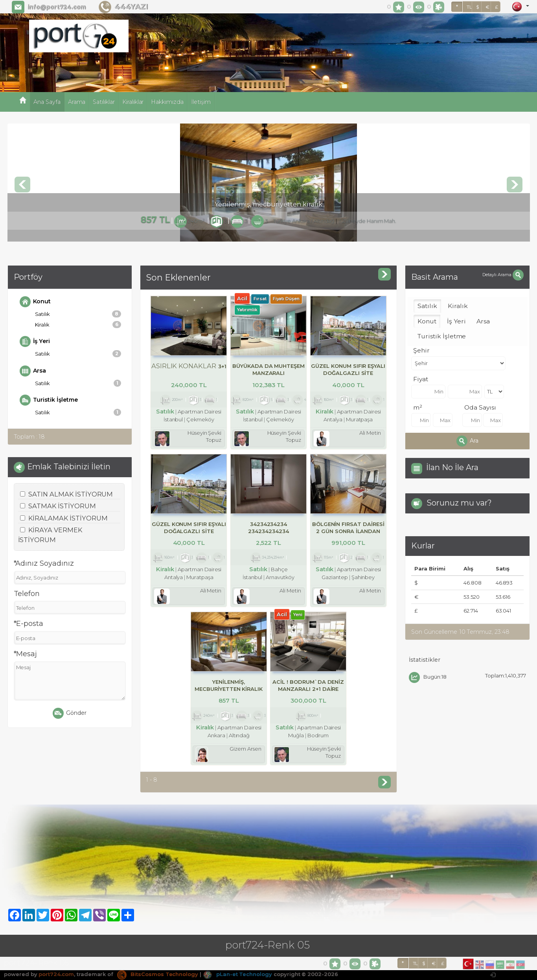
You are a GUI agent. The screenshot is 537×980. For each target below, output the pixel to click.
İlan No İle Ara (452, 467)
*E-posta (29, 624)
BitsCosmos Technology (158, 974)
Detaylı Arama (503, 275)
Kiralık (78, 325)
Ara (467, 441)
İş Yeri (35, 341)
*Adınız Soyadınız (44, 563)
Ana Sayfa (47, 102)
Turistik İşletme (49, 400)
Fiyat (421, 379)
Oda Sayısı (480, 407)
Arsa (33, 371)
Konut (35, 302)
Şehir (421, 350)
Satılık (78, 314)
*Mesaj (26, 654)
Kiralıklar (133, 102)
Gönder (70, 713)
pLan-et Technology (237, 974)
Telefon (27, 594)
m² (418, 407)
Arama (77, 102)
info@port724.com (57, 7)
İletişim (201, 102)
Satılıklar (104, 102)
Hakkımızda (167, 102)
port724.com (56, 974)
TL (469, 7)
